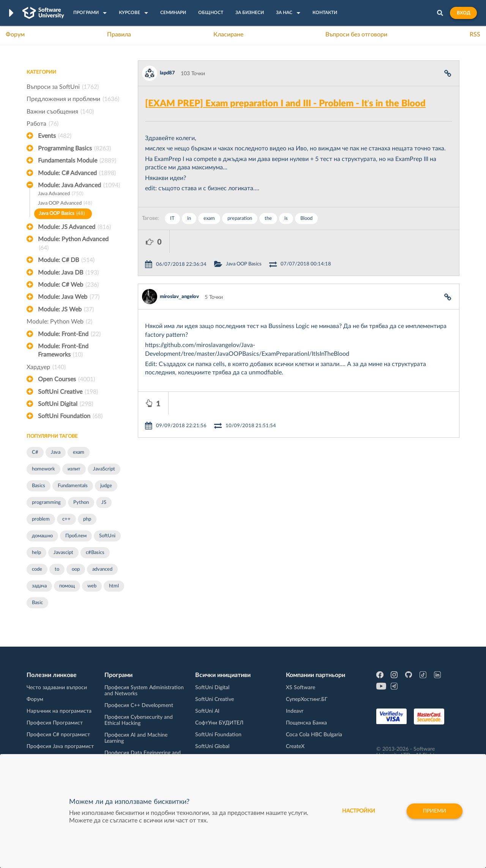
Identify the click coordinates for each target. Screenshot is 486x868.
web (92, 586)
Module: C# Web (68, 285)
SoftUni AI (207, 711)
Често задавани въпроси (57, 688)
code (37, 569)
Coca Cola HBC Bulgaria (314, 735)
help (36, 553)
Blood (306, 219)
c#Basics (95, 553)
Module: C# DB (66, 260)
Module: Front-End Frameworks (63, 351)
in (189, 219)
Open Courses (66, 379)
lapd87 (167, 73)
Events (55, 136)
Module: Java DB (68, 273)
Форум (15, 35)
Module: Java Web (69, 297)
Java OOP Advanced (65, 204)
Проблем (76, 536)
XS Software (301, 688)
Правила (119, 35)
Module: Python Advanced (73, 244)
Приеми (435, 811)
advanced (102, 569)
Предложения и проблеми (73, 99)
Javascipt (63, 553)
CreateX (295, 746)
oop (76, 569)
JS (104, 503)
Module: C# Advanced (77, 173)
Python (81, 503)
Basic (37, 603)
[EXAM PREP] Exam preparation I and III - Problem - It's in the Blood (286, 104)
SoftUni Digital (65, 404)
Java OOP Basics (62, 214)
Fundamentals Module (77, 161)
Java (56, 452)
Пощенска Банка (306, 723)
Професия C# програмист (58, 735)
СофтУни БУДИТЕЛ (219, 723)
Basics (39, 486)
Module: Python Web (59, 322)
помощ (67, 586)
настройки (359, 811)
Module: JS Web (66, 309)
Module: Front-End (69, 334)
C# (35, 452)
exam (79, 452)
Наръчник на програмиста (59, 711)
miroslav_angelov (179, 274)
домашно (42, 536)
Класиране (228, 35)
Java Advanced (61, 194)
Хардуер (46, 367)
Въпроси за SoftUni (63, 87)
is (286, 219)
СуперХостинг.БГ (307, 699)
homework (43, 469)
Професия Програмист (55, 723)
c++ (66, 519)
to (57, 569)
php (87, 519)
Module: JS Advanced (74, 227)
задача (39, 586)
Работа (43, 124)
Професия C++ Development (139, 705)
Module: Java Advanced (79, 185)
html (114, 586)
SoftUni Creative (68, 392)
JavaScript (104, 469)
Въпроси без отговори (356, 35)
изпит (74, 469)
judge (106, 486)
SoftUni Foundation (70, 416)
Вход (463, 13)
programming (46, 503)
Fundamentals (73, 486)
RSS (475, 35)
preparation (240, 219)
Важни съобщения (60, 112)
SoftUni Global (212, 746)
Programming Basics (74, 148)
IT (172, 219)
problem (41, 519)
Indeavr (295, 711)
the (268, 219)
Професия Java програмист (60, 746)
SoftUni (107, 536)
